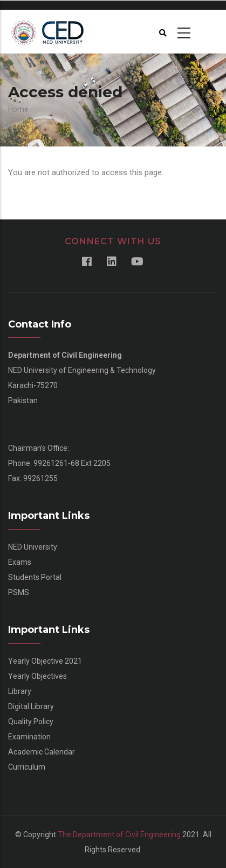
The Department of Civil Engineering (119, 834)
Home (18, 109)
